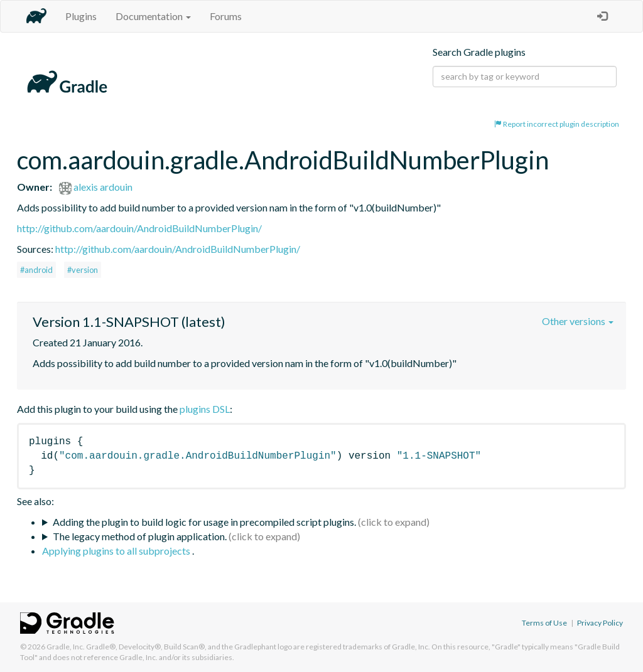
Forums (226, 16)
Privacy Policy (600, 623)
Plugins (81, 16)
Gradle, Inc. (66, 647)
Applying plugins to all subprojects (117, 551)
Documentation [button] (153, 16)
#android (36, 270)
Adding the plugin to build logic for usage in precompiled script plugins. (204, 522)
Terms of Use (544, 623)
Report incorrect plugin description (557, 124)
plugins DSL (205, 409)
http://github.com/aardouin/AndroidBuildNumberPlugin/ (139, 228)
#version (83, 270)
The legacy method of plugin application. (140, 536)
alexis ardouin (96, 187)
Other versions (578, 321)
